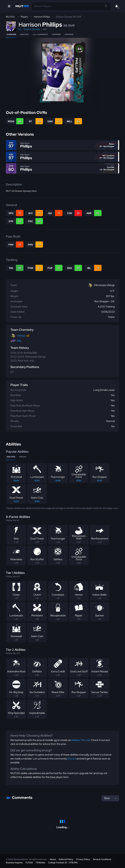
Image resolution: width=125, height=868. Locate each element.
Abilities (24, 34)
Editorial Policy (66, 859)
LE (20, 29)
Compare (56, 34)
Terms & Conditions (102, 859)
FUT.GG (29, 863)
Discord (72, 759)
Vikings (21, 336)
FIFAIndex (41, 863)
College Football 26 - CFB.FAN (63, 863)
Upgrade (69, 34)
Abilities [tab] (11, 457)
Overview (11, 34)
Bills (19, 341)
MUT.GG (10, 17)
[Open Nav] (9, 6)
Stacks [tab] (23, 457)
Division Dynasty (32, 29)
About (53, 859)
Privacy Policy (83, 859)
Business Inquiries (14, 863)
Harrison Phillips (42, 17)
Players (24, 17)
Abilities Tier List (81, 740)
